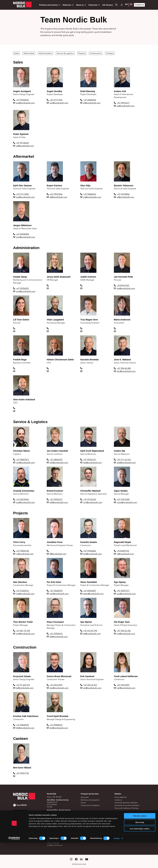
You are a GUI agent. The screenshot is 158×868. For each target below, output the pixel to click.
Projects (82, 53)
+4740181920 (123, 285)
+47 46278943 (22, 499)
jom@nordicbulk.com (26, 237)
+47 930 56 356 (124, 631)
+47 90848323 (56, 725)
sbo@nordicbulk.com (59, 688)
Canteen (110, 53)
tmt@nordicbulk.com (25, 634)
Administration (45, 53)
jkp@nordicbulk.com (126, 288)
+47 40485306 (90, 100)
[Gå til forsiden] (22, 5)
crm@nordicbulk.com (93, 502)
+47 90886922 (90, 194)
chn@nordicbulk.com (25, 463)
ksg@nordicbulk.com (92, 554)
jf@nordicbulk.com (58, 554)
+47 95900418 (56, 634)
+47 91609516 (22, 591)
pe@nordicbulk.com (25, 146)
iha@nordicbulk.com (25, 594)
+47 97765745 (90, 499)
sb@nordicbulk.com (92, 634)
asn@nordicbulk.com (59, 103)
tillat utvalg (140, 848)
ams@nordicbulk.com (26, 291)
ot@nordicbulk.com (125, 197)
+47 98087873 (22, 460)
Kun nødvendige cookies (140, 854)
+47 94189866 (123, 194)
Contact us (139, 5)
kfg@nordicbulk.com (25, 728)
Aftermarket (29, 53)
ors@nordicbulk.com (126, 634)
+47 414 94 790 (90, 631)
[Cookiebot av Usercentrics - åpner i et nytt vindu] (14, 864)
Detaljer (117, 864)
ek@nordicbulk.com (58, 197)
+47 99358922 (22, 100)
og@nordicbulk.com (92, 197)
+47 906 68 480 (124, 368)
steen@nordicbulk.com (93, 594)
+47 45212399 (56, 685)
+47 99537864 (56, 194)
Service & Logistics (65, 53)
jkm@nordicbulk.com (126, 371)
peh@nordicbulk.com (59, 594)
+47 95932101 (90, 460)
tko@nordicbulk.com (59, 728)
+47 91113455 (22, 194)
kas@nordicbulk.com (92, 463)
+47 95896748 (22, 551)
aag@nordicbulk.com (126, 594)
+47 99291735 (22, 773)
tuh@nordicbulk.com (126, 688)
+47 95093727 (56, 499)
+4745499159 (123, 551)
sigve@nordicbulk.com (127, 502)
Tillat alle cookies (140, 841)
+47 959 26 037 (90, 685)
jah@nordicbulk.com (59, 463)
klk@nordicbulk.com (59, 637)
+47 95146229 (22, 143)
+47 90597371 (123, 591)
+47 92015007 (123, 685)
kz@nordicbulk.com (25, 688)
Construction (96, 53)
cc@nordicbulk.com (25, 554)
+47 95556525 (22, 288)
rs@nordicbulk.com (125, 554)
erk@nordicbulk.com (59, 502)
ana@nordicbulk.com (25, 502)
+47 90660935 (22, 725)
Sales (17, 53)
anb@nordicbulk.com (126, 463)
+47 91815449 (123, 499)
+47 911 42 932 (124, 460)
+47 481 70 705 (23, 631)
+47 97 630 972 (23, 685)
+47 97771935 (56, 100)
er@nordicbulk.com (92, 103)
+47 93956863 (90, 551)
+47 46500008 (22, 234)
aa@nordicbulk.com (126, 106)
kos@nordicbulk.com (25, 197)
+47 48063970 (56, 460)
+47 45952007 (90, 591)
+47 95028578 (56, 591)
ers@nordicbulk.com (92, 688)
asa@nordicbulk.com (25, 103)
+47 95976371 (123, 103)
